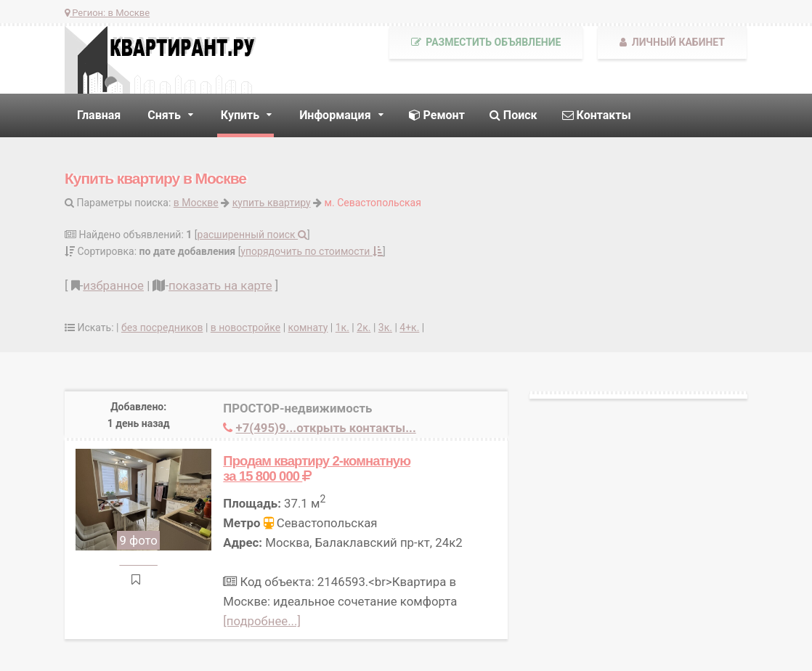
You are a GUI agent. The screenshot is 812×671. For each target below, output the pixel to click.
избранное (113, 285)
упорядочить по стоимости (312, 251)
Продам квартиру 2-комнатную (317, 468)
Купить (240, 115)
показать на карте (220, 285)
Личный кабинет (672, 42)
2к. (364, 328)
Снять (164, 115)
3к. (385, 328)
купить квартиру (272, 203)
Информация (335, 115)
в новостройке (245, 328)
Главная (99, 115)
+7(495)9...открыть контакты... (326, 428)
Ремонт (437, 115)
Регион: (107, 13)
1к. (342, 328)
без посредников (162, 328)
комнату (308, 328)
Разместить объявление (486, 42)
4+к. (409, 328)
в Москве (196, 203)
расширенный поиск (253, 235)
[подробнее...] (262, 621)
